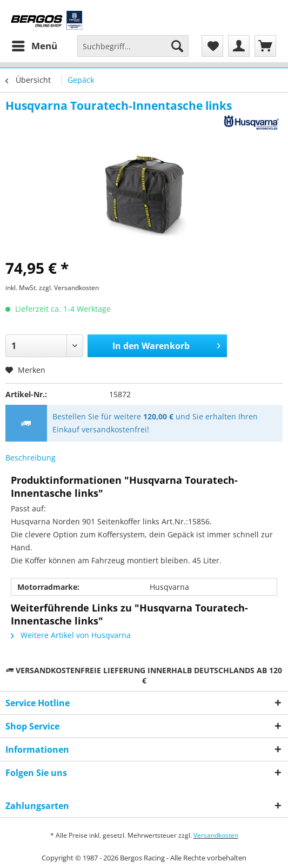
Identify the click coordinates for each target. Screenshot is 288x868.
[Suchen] (177, 46)
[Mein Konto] (239, 46)
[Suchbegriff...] (133, 46)
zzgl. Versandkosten (69, 288)
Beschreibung (31, 458)
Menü (35, 45)
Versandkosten (216, 835)
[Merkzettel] (212, 46)
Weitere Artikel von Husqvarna (71, 635)
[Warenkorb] (265, 46)
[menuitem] (34, 46)
